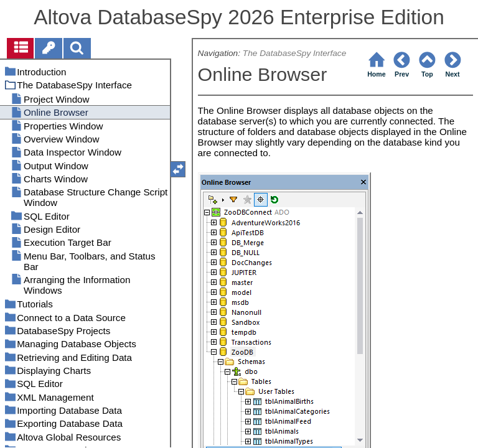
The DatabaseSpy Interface (294, 53)
